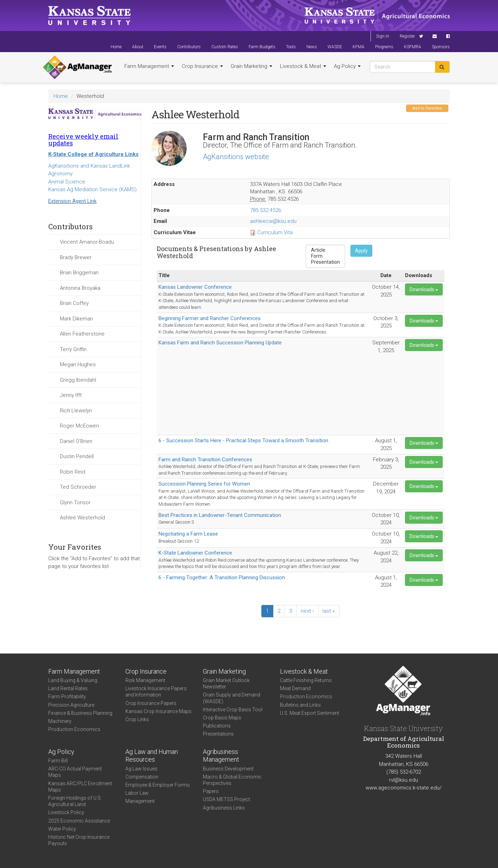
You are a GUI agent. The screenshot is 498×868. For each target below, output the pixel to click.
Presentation (325, 262)
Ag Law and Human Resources (152, 756)
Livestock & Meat (303, 66)
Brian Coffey (74, 303)
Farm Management (149, 66)
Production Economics (74, 729)
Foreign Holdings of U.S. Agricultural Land (75, 801)
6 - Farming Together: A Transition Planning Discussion (222, 577)
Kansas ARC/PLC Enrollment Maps (80, 787)
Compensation (142, 777)
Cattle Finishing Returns (306, 680)
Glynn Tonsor (75, 502)
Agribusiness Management (221, 756)
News (312, 47)
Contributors (189, 47)
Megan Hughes (78, 364)
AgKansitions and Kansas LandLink (89, 166)
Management (140, 801)
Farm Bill (58, 761)
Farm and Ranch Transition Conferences (205, 460)
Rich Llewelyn (76, 411)
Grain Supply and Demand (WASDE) (232, 698)
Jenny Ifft (71, 395)
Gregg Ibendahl (78, 380)
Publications (217, 726)
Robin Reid (73, 472)
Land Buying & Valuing (73, 680)
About (138, 47)
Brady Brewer (76, 257)
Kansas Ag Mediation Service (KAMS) (92, 189)
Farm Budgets (262, 47)
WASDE (335, 47)
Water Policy (62, 829)
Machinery (60, 721)
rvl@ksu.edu (404, 780)
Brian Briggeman (79, 273)
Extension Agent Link (72, 201)
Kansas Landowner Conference (195, 287)
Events (160, 47)
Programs (384, 47)
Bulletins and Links (300, 705)
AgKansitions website (236, 157)
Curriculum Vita (275, 232)
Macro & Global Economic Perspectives (232, 780)
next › (307, 611)
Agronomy (60, 174)
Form (325, 256)
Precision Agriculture (71, 705)
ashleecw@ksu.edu (273, 221)
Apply (361, 251)
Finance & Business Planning (80, 713)
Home (116, 47)
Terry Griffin (73, 349)
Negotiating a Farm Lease (188, 534)
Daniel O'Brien (76, 441)
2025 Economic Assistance (79, 821)
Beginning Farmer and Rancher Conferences (210, 318)
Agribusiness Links (224, 808)
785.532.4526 (266, 210)
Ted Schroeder (78, 487)
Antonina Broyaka (80, 288)
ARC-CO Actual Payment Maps (75, 772)
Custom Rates (225, 47)
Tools (291, 47)
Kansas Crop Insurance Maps (158, 711)
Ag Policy (347, 66)
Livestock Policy (66, 812)
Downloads (424, 289)
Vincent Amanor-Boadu (87, 242)
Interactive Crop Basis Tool (233, 710)
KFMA (359, 47)
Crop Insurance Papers (151, 703)
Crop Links (137, 719)
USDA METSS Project (226, 799)
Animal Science (67, 182)
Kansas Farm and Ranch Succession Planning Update (220, 343)
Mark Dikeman (76, 319)
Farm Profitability (67, 697)
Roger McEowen (79, 426)
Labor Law (137, 793)
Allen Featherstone (82, 334)
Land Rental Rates (68, 688)
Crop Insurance (202, 66)
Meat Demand (295, 688)
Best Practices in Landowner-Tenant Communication (220, 515)
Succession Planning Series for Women (204, 484)
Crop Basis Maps (222, 718)
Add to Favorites (427, 108)
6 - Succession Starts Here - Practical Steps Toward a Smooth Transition (243, 441)
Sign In (383, 36)
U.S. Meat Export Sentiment (310, 713)
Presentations (218, 734)
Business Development (228, 769)
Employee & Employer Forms (158, 785)
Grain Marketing (251, 66)
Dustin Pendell (77, 456)
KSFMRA (413, 47)
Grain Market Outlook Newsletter (226, 683)
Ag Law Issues (141, 769)
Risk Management (145, 680)
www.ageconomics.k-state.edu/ (404, 788)
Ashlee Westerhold (82, 518)
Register (407, 36)
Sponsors (441, 47)
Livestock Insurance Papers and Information (156, 692)
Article (325, 250)
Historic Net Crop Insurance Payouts (79, 840)
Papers (211, 791)
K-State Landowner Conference (195, 553)
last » (329, 611)
